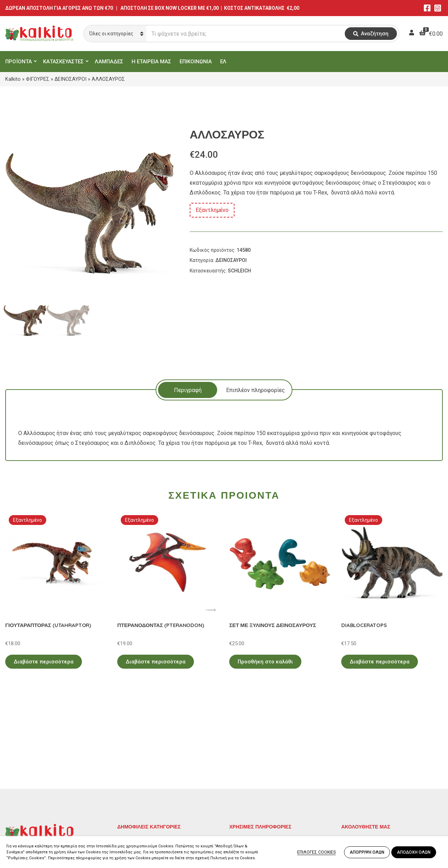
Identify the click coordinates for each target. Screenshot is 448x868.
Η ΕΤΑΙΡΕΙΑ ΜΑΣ (151, 62)
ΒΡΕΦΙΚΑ (129, 791)
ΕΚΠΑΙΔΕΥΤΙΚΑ (136, 760)
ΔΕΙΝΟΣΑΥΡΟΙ (71, 79)
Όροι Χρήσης (245, 771)
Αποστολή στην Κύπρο (258, 791)
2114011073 (21, 785)
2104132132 (21, 818)
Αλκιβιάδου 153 (25, 810)
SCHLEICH (239, 271)
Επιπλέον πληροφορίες (255, 390)
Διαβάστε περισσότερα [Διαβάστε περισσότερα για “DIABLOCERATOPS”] (380, 662)
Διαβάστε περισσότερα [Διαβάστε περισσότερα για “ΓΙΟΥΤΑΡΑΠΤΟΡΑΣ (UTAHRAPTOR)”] (44, 662)
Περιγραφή (188, 390)
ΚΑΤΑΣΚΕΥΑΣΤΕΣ (63, 62)
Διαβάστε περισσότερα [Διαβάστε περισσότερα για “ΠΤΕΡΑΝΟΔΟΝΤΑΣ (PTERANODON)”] (156, 662)
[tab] (188, 390)
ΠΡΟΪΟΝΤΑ (19, 62)
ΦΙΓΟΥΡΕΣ (38, 79)
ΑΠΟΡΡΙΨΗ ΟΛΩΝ (367, 852)
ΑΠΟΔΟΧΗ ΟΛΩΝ (414, 852)
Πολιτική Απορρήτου (256, 760)
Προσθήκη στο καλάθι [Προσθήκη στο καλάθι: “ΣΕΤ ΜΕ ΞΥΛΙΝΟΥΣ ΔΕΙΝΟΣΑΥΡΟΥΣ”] (265, 662)
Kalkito (13, 79)
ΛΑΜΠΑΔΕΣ (109, 62)
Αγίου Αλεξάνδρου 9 (30, 776)
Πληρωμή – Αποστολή (257, 781)
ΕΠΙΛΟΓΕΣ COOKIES (316, 852)
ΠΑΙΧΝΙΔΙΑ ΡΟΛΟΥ (141, 781)
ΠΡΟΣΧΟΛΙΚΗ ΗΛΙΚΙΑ (145, 771)
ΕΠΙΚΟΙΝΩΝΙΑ (196, 62)
